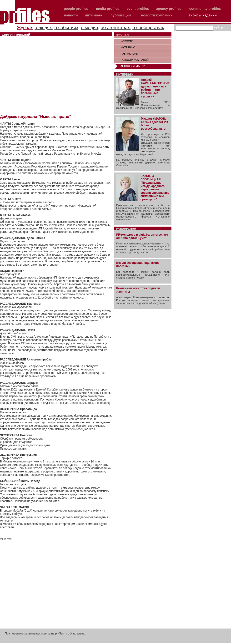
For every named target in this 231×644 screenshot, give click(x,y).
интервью (93, 15)
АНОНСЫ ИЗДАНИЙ (133, 66)
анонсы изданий (203, 15)
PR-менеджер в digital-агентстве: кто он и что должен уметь (142, 236)
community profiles (205, 9)
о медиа (90, 28)
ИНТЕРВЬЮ (128, 47)
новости (71, 15)
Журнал (25, 28)
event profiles (138, 9)
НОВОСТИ (127, 41)
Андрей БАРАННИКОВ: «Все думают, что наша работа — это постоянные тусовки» (155, 88)
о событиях (66, 28)
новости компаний (157, 15)
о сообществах (148, 28)
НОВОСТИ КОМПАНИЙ (135, 60)
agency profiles (169, 9)
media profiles (108, 9)
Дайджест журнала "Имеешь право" (36, 117)
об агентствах (115, 28)
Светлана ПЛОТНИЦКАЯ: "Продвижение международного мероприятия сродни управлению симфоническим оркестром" (155, 188)
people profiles (76, 9)
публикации (121, 15)
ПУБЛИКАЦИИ (129, 54)
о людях (43, 28)
